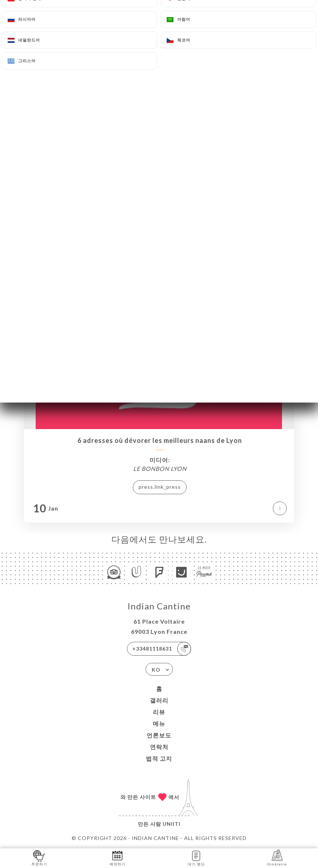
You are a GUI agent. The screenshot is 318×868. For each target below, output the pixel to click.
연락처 (159, 747)
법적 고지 (159, 758)
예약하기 (118, 858)
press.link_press (160, 487)
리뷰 (159, 712)
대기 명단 (196, 858)
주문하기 (39, 858)
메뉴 (159, 723)
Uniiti (172, 824)
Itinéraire (277, 858)
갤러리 (159, 700)
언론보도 (159, 735)
